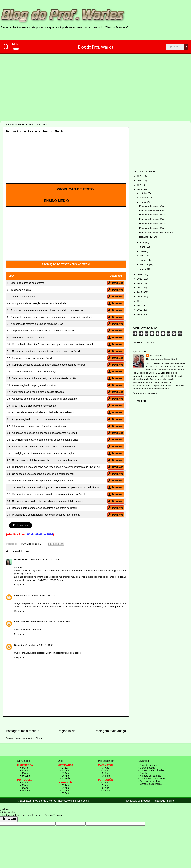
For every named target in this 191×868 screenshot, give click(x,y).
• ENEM (64, 768)
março (143, 260)
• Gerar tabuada (147, 768)
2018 (140, 288)
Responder (20, 584)
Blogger (146, 801)
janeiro (143, 269)
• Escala (143, 773)
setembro (145, 198)
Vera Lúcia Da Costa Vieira (28, 622)
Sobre (170, 801)
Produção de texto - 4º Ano (153, 210)
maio (142, 251)
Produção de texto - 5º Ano (153, 206)
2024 (140, 181)
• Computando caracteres (152, 778)
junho (143, 247)
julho (142, 242)
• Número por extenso (150, 776)
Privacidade (158, 801)
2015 (140, 301)
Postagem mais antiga (110, 731)
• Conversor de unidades (151, 770)
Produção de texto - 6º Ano (153, 215)
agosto (143, 202)
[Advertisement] (85, 99)
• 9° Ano (24, 773)
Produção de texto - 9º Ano (153, 219)
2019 (140, 283)
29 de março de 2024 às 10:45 (45, 559)
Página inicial (67, 731)
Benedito (19, 645)
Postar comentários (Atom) (28, 738)
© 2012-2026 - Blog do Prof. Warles (37, 801)
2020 (140, 279)
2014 (140, 305)
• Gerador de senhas (149, 781)
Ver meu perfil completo (145, 393)
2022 (140, 189)
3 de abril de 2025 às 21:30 (58, 622)
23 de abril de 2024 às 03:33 (42, 595)
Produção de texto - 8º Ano (153, 228)
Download (116, 283)
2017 (140, 292)
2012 (140, 314)
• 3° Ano (24, 768)
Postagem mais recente (23, 731)
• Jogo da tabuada (148, 765)
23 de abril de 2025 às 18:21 (39, 645)
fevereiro (144, 265)
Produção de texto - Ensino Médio (156, 232)
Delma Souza (21, 559)
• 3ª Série (25, 776)
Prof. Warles (21, 525)
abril (142, 256)
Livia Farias (20, 595)
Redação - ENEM (148, 237)
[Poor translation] (12, 819)
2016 (140, 297)
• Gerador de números (150, 784)
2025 (140, 176)
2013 (140, 310)
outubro (144, 193)
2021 (140, 274)
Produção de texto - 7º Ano (153, 224)
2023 (140, 185)
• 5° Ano (24, 770)
